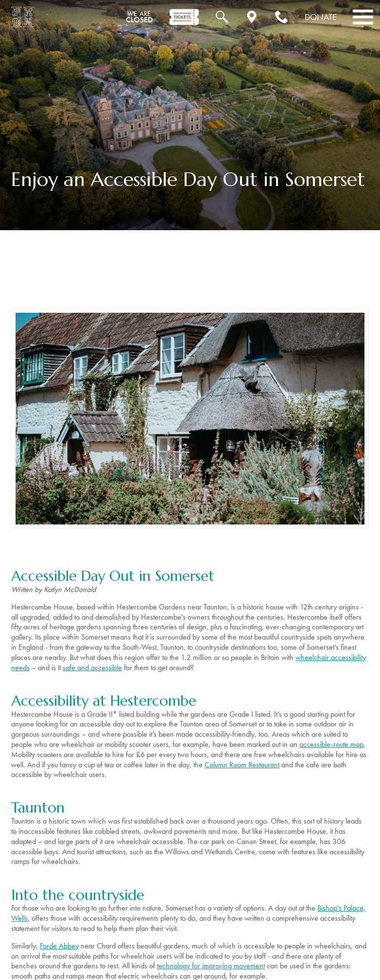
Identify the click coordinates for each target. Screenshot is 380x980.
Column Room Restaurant (242, 765)
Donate (321, 17)
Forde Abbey (59, 946)
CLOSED (139, 17)
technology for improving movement (211, 966)
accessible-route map (331, 744)
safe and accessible (92, 667)
